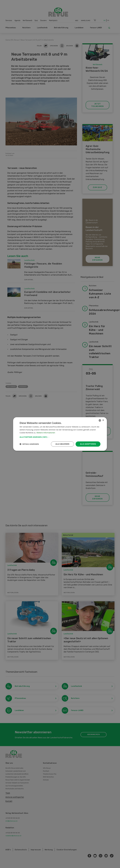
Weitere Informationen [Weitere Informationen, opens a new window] (46, 433)
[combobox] (100, 420)
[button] (60, 437)
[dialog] (60, 434)
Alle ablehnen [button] (62, 444)
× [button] (103, 420)
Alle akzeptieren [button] (88, 444)
